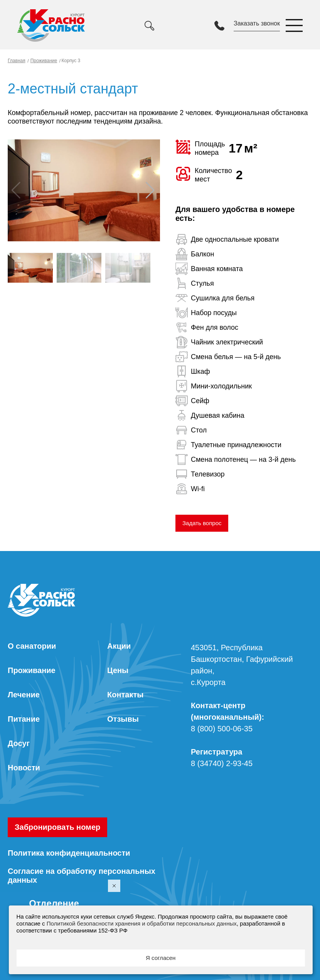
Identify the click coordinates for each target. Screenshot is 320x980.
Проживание (44, 61)
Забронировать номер (57, 827)
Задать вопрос (202, 523)
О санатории (32, 646)
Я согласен (161, 958)
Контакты (125, 695)
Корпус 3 (70, 61)
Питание (24, 719)
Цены (118, 670)
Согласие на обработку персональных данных (82, 876)
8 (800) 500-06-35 (222, 729)
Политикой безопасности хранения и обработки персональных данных (142, 923)
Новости (24, 768)
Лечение (24, 695)
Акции (119, 646)
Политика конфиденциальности (69, 853)
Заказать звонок (257, 23)
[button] (151, 190)
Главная (17, 61)
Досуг (19, 743)
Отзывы (123, 719)
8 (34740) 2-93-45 (222, 763)
